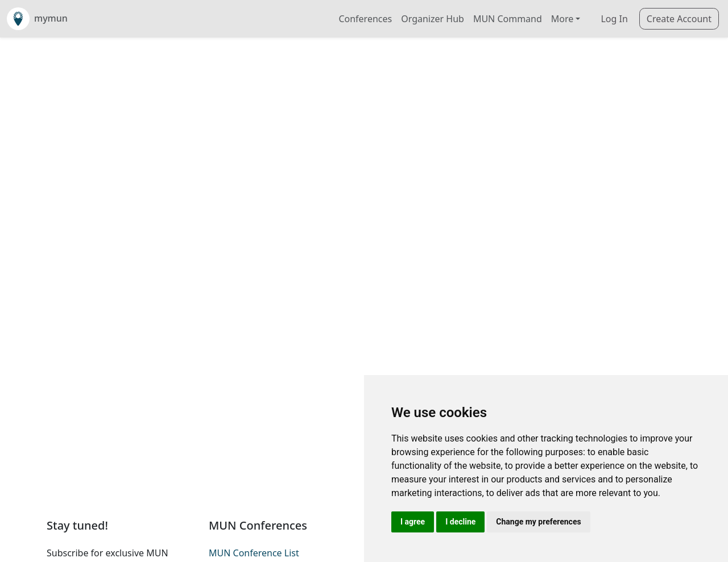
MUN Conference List (254, 553)
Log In (614, 19)
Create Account (679, 19)
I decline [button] (460, 522)
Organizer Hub (433, 19)
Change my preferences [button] (538, 522)
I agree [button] (413, 522)
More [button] (562, 19)
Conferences (365, 19)
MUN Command (508, 19)
